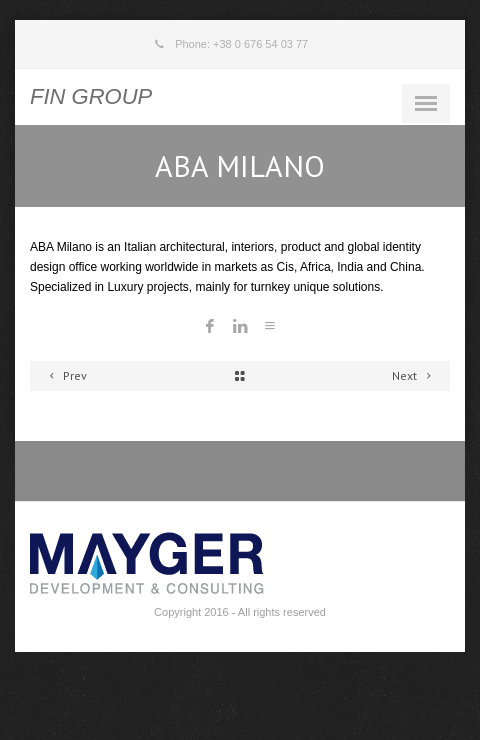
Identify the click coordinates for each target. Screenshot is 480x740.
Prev (65, 375)
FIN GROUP (91, 96)
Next (414, 375)
